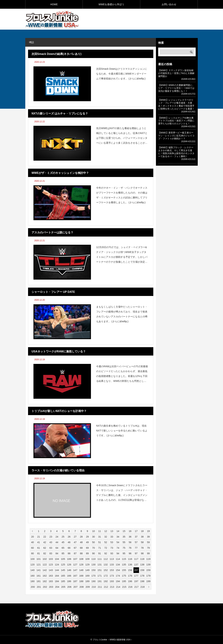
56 (130, 542)
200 (33, 587)
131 (100, 565)
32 (106, 537)
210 (94, 587)
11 (100, 531)
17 (136, 531)
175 (124, 576)
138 (142, 565)
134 (118, 565)
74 (118, 548)
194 (118, 581)
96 (130, 553)
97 (136, 553)
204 (57, 587)
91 (100, 553)
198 (142, 581)
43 (51, 542)
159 (148, 570)
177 (136, 576)
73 (112, 548)
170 (93, 576)
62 (45, 548)
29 (87, 537)
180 (32, 581)
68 (81, 548)
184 (57, 581)
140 (32, 570)
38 (142, 537)
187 (75, 581)
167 (75, 576)
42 (45, 542)
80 (33, 553)
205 (63, 587)
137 (136, 565)
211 (100, 587)
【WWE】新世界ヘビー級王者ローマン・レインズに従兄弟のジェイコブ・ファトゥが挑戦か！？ (176, 136)
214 (118, 587)
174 (118, 576)
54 (118, 542)
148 (81, 570)
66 (69, 548)
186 (69, 581)
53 (112, 542)
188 (81, 581)
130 (93, 565)
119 (148, 559)
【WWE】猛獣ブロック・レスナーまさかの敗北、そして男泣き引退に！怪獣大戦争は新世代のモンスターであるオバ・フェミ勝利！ (176, 152)
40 (33, 542)
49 (87, 542)
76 (130, 548)
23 (51, 537)
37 (136, 537)
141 (39, 570)
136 (130, 565)
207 (75, 587)
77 (136, 548)
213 (112, 587)
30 (94, 537)
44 (57, 542)
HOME (54, 4)
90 (94, 553)
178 (142, 576)
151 (100, 570)
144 (57, 570)
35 (124, 537)
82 (45, 553)
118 (142, 559)
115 (124, 559)
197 (136, 581)
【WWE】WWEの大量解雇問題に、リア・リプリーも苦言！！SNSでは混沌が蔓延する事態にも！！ (176, 88)
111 (100, 559)
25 (63, 537)
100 (32, 559)
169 (87, 576)
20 (33, 537)
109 (87, 559)
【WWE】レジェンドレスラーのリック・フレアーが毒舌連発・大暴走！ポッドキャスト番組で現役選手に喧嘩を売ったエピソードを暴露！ (176, 104)
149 (87, 570)
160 (32, 576)
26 (69, 537)
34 (118, 537)
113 (112, 559)
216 (130, 587)
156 (130, 570)
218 (142, 587)
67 (75, 548)
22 (45, 537)
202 (45, 587)
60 (33, 548)
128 (81, 565)
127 (75, 565)
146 (69, 570)
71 (100, 548)
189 (87, 581)
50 (94, 542)
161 (39, 576)
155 (124, 570)
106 (69, 559)
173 (112, 576)
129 (87, 565)
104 (57, 559)
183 (51, 581)
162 (45, 576)
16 (130, 531)
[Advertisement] (157, 19)
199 (148, 581)
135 (124, 565)
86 (69, 553)
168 (81, 576)
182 (45, 581)
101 (39, 559)
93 (112, 553)
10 (94, 531)
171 (100, 576)
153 (112, 570)
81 (39, 553)
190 (93, 581)
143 (51, 570)
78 (142, 548)
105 (63, 559)
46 (69, 542)
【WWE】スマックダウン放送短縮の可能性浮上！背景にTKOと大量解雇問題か (176, 73)
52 (106, 542)
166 (69, 576)
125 (63, 565)
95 (124, 553)
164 (57, 576)
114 (118, 559)
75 (124, 548)
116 (130, 559)
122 (45, 565)
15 (124, 531)
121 (39, 565)
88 (81, 553)
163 (51, 576)
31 (100, 537)
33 (112, 537)
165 (63, 576)
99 (148, 553)
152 (106, 570)
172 (106, 576)
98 (142, 553)
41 (39, 542)
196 (130, 581)
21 (39, 537)
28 (81, 537)
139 (148, 565)
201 (39, 587)
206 (69, 587)
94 (118, 553)
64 (57, 548)
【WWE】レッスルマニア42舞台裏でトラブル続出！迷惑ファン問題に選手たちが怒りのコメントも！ (176, 121)
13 (112, 531)
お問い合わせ (169, 4)
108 (81, 559)
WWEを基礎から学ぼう (111, 4)
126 (69, 565)
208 (81, 587)
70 (94, 548)
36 (130, 537)
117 (136, 559)
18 (142, 531)
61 (39, 548)
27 (75, 537)
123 (51, 565)
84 (57, 553)
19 (148, 531)
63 (51, 548)
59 (148, 542)
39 (148, 537)
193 (112, 581)
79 (148, 548)
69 (87, 548)
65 (63, 548)
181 (39, 581)
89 (87, 553)
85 (63, 553)
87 (75, 553)
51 (100, 542)
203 (51, 587)
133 (112, 565)
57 (136, 542)
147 (75, 570)
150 (93, 570)
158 (142, 570)
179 (148, 576)
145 (63, 570)
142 (45, 570)
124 (57, 565)
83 (51, 553)
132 (106, 565)
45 (63, 542)
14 (118, 531)
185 (63, 581)
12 (106, 531)
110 (93, 559)
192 (106, 581)
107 (75, 559)
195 (124, 581)
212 (106, 587)
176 (130, 576)
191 (100, 581)
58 (142, 542)
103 (51, 559)
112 (106, 559)
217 (136, 587)
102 (45, 559)
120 (32, 565)
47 (75, 542)
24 (57, 537)
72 (106, 548)
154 (118, 570)
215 (124, 587)
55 (124, 542)
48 (81, 542)
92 (106, 553)
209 (88, 587)
